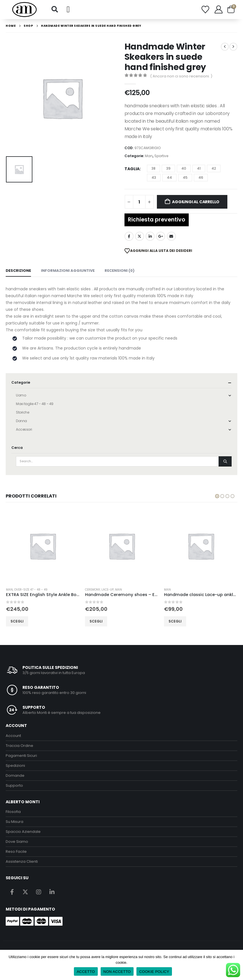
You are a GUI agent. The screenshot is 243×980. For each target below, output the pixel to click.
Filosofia (13, 812)
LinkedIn (150, 236)
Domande (15, 775)
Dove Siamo (17, 842)
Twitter (140, 236)
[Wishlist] (205, 10)
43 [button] (154, 177)
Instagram (39, 892)
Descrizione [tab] (18, 271)
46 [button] (201, 177)
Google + (161, 236)
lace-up (108, 590)
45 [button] (185, 177)
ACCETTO (86, 972)
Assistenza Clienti (22, 861)
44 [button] (169, 177)
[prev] (225, 47)
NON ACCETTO (117, 972)
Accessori (24, 429)
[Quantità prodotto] (139, 202)
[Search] (225, 461)
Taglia (132, 169)
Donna (21, 421)
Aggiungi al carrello (196, 202)
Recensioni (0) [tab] (120, 271)
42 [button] (214, 168)
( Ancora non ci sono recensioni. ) (181, 76)
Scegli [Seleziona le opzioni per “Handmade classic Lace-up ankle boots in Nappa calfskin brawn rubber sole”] (175, 621)
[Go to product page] (43, 546)
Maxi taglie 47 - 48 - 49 (35, 404)
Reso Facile (16, 851)
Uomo (21, 395)
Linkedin (52, 892)
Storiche (23, 412)
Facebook (129, 236)
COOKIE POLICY (154, 972)
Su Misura (14, 822)
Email (171, 236)
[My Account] (219, 9)
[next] (233, 47)
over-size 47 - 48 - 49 (31, 590)
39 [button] (168, 168)
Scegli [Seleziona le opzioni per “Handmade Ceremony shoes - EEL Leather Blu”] (96, 621)
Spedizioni (15, 766)
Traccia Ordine (19, 746)
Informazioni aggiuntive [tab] (68, 271)
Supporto (14, 785)
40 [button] (184, 168)
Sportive (161, 156)
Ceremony (93, 590)
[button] (55, 9)
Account (13, 736)
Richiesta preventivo (157, 220)
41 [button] (199, 168)
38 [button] (153, 168)
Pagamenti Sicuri (21, 756)
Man (149, 156)
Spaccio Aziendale (23, 832)
